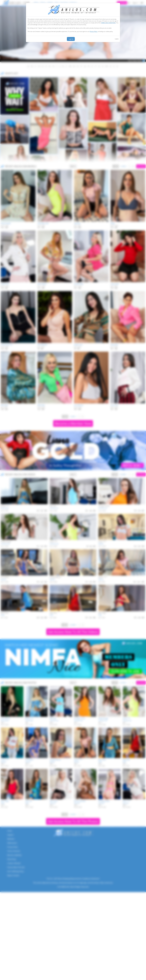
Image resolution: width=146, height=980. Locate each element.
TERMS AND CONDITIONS (108, 23)
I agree (71, 39)
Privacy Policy (94, 31)
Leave (117, 39)
